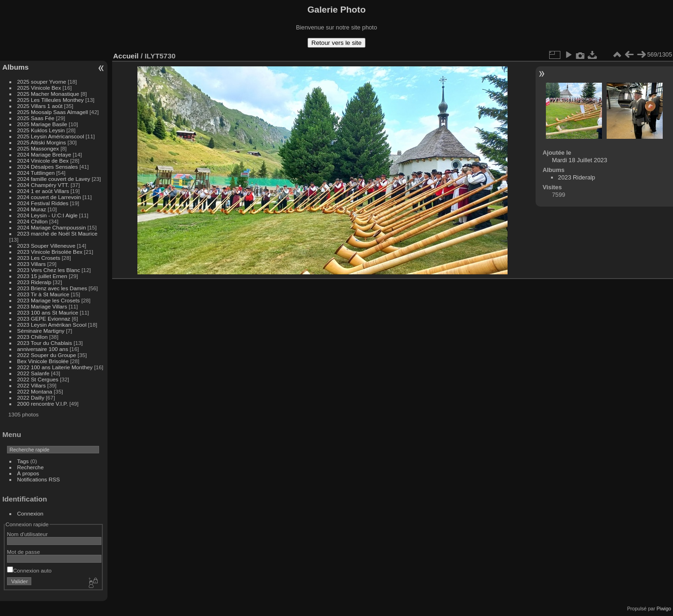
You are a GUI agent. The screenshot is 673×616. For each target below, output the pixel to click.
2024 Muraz (32, 209)
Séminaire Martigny (41, 331)
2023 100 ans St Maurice (48, 312)
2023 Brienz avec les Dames (52, 288)
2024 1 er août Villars (43, 191)
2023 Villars (32, 264)
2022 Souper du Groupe (47, 355)
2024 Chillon (32, 221)
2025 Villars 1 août (40, 106)
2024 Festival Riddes (43, 203)
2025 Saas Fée (37, 118)
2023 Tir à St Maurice (43, 294)
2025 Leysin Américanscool (51, 136)
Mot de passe (24, 552)
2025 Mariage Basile (42, 124)
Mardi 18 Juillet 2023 (580, 160)
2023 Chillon (32, 337)
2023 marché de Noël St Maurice (57, 233)
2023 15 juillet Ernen (42, 276)
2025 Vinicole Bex (39, 88)
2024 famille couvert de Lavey (54, 179)
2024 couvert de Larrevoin (49, 197)
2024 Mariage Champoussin (52, 227)
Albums (15, 67)
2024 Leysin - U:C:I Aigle (48, 215)
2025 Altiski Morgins (42, 142)
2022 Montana (35, 391)
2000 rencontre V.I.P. (43, 404)
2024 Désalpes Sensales (48, 167)
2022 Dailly (32, 398)
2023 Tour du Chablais (45, 343)
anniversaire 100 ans (43, 349)
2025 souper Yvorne (42, 82)
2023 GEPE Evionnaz (44, 319)
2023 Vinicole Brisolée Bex (50, 252)
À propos (28, 473)
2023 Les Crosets (40, 258)
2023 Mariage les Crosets (49, 300)
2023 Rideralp (34, 282)
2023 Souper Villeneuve (47, 246)
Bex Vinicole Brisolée (43, 361)
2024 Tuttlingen (36, 173)
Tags (23, 461)
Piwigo (664, 609)
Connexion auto (29, 570)
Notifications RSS (39, 479)
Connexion (30, 513)
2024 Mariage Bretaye (44, 154)
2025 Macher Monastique (48, 94)
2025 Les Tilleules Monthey (51, 100)
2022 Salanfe (33, 373)
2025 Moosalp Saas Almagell (54, 112)
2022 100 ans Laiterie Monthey (55, 367)
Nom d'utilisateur (27, 534)
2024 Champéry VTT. (43, 185)
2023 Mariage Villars (42, 306)
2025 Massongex (38, 148)
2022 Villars (32, 385)
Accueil (126, 56)
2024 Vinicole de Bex (43, 161)
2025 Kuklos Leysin (41, 130)
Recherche (31, 467)
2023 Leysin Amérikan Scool (52, 325)
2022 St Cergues (38, 379)
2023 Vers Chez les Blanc (49, 270)
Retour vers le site (336, 43)
